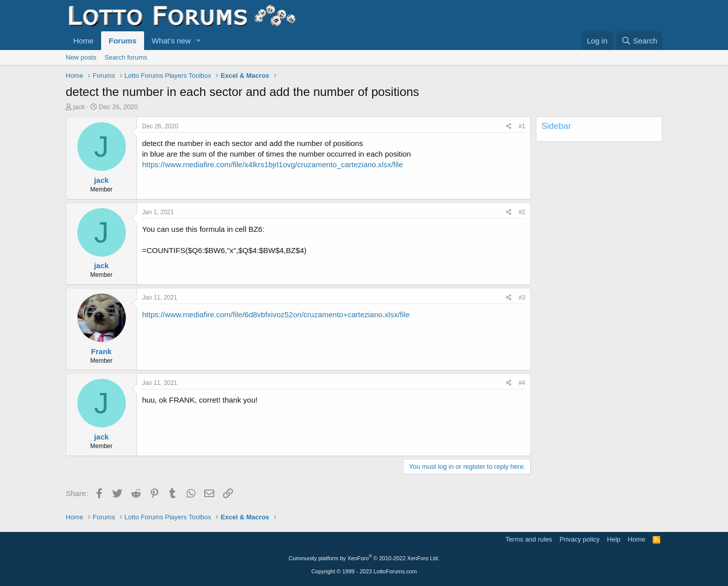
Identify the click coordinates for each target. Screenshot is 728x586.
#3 (522, 298)
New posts (81, 57)
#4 (522, 383)
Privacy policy (580, 539)
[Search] (639, 41)
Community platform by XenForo (364, 558)
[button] (199, 41)
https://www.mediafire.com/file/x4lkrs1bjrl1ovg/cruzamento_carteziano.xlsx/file (272, 164)
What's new (171, 41)
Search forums (126, 57)
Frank (101, 351)
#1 (522, 126)
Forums (123, 41)
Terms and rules (529, 539)
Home (83, 41)
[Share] (509, 127)
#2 (522, 212)
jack (79, 107)
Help (614, 539)
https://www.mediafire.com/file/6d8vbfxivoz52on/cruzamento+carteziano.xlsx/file (276, 314)
